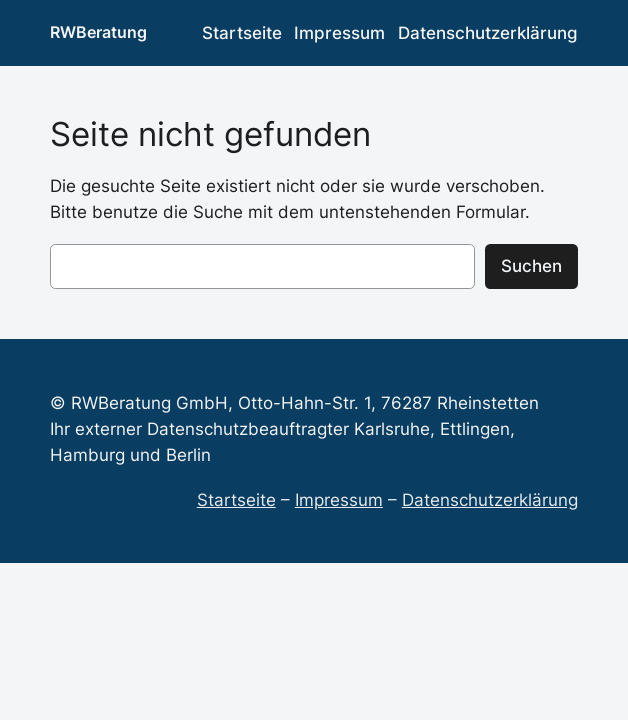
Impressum (339, 500)
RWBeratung (98, 32)
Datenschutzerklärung (490, 500)
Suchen (531, 266)
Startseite (236, 500)
